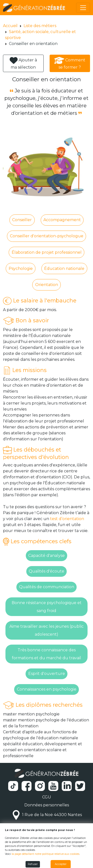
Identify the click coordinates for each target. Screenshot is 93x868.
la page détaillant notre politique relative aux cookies (46, 854)
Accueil (10, 26)
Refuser (33, 864)
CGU (47, 797)
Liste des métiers (40, 26)
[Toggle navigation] (83, 8)
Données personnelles (47, 805)
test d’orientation (67, 519)
